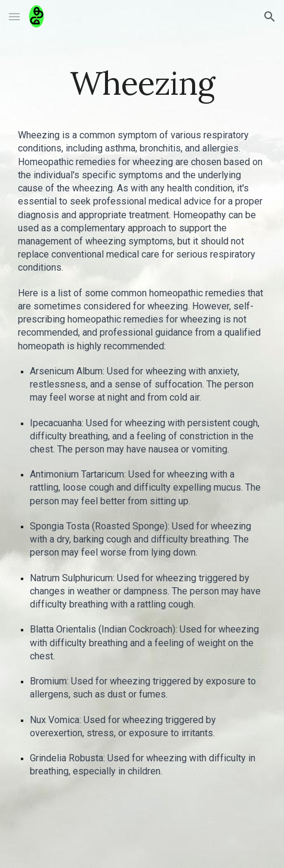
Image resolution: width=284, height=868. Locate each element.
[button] (14, 16)
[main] (142, 83)
